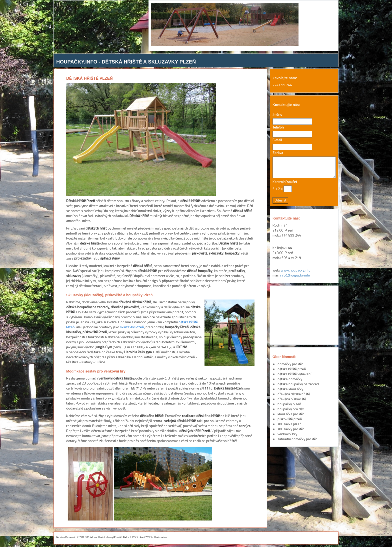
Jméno (277, 114)
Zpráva (278, 153)
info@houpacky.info (295, 275)
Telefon (278, 127)
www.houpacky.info (296, 270)
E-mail (277, 140)
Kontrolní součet (285, 182)
